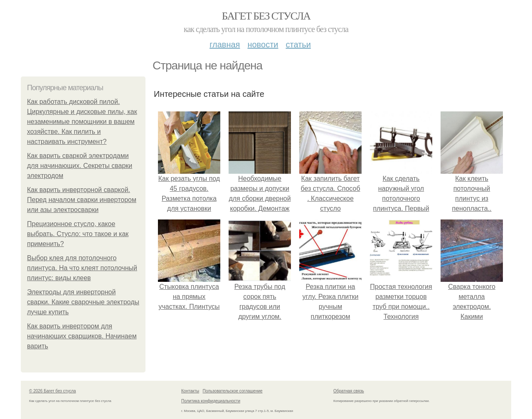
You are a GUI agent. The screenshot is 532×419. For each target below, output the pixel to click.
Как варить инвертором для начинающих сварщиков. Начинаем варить (82, 336)
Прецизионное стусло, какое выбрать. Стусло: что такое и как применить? (78, 234)
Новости (263, 44)
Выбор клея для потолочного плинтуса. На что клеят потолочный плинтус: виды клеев (82, 268)
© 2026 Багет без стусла (53, 391)
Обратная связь (349, 391)
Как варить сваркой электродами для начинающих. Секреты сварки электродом (80, 166)
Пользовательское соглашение (233, 391)
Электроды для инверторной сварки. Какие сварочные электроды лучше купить (83, 302)
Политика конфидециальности (211, 401)
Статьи (298, 44)
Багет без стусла (266, 16)
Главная (225, 44)
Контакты (190, 391)
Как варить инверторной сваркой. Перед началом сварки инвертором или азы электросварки (82, 200)
